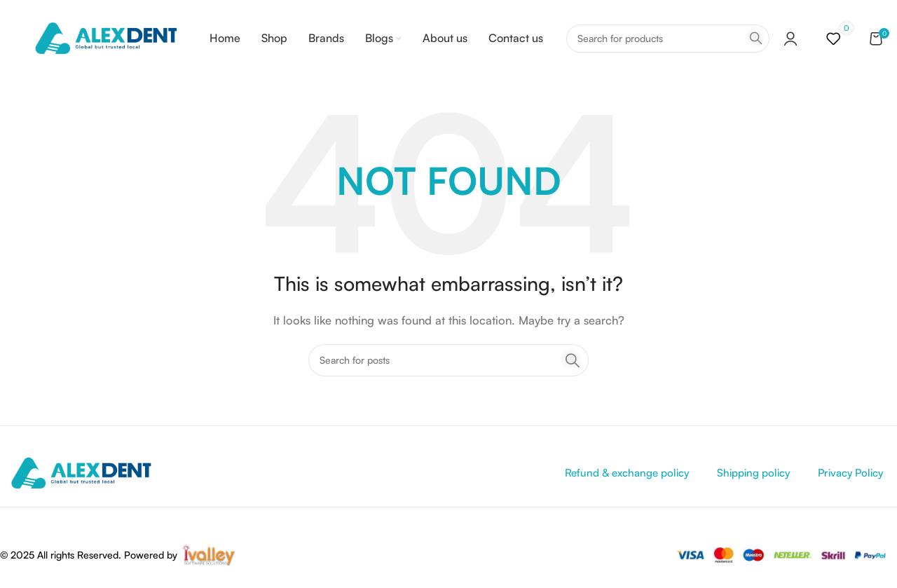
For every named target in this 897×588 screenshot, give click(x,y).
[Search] (668, 39)
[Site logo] (105, 37)
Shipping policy (753, 473)
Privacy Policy (850, 473)
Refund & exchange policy (627, 473)
